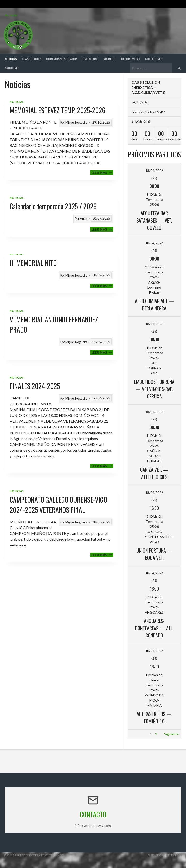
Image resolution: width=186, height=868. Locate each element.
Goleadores (154, 59)
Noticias (11, 59)
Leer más (102, 173)
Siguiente (171, 734)
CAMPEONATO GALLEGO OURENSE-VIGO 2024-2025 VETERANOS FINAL (58, 505)
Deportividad (131, 59)
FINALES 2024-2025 (35, 386)
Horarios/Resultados (62, 59)
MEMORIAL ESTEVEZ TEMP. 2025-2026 (58, 110)
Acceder (11, 15)
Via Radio (110, 59)
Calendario (90, 59)
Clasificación (32, 59)
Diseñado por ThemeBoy (165, 855)
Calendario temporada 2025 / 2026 (53, 206)
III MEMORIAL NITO (33, 263)
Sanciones (12, 68)
